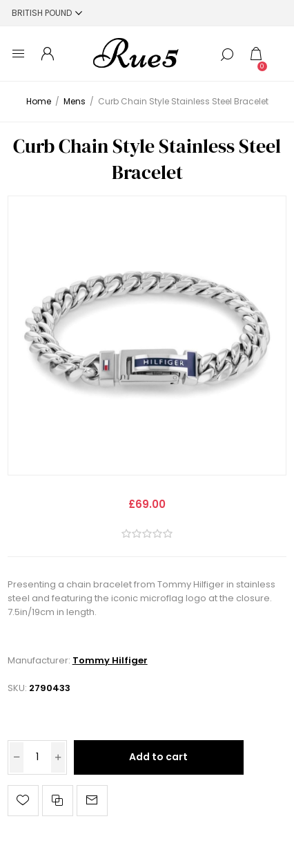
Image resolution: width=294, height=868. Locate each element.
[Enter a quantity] (37, 757)
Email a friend (92, 801)
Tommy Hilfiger (110, 660)
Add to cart (158, 757)
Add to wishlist (23, 801)
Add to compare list (58, 801)
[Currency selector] (47, 13)
